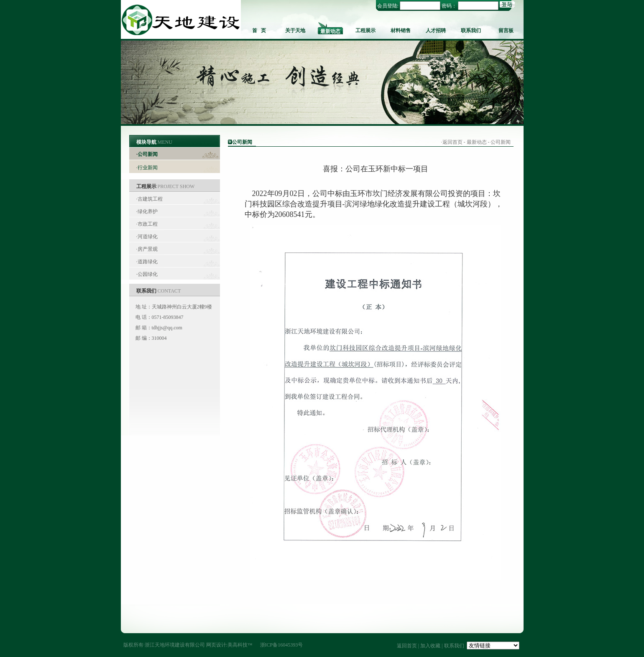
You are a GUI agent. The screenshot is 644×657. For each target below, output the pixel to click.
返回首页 (452, 142)
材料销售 (401, 31)
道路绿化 (148, 262)
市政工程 (148, 224)
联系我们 (471, 31)
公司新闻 (148, 154)
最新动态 (330, 31)
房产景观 (148, 249)
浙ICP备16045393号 (282, 645)
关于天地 (295, 31)
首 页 (259, 31)
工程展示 (365, 31)
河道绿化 (148, 237)
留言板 (506, 31)
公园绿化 (148, 274)
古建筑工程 (150, 199)
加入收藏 (430, 646)
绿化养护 (148, 211)
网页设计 (216, 645)
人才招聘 (436, 31)
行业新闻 (148, 168)
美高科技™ (240, 645)
